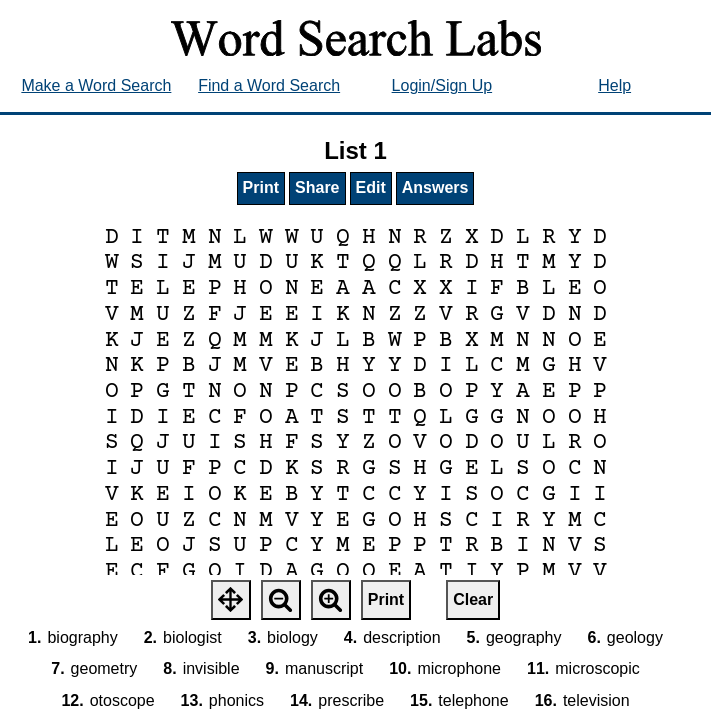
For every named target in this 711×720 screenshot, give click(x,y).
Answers (435, 187)
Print (261, 187)
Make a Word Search (96, 85)
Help (614, 85)
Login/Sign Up (442, 85)
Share (317, 187)
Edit (371, 187)
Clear (473, 599)
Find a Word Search (269, 85)
